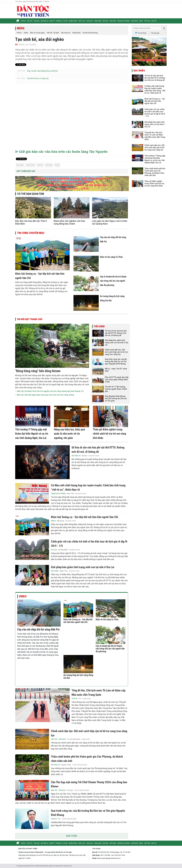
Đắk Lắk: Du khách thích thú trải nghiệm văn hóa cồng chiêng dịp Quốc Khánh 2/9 (50, 391)
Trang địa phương (123, 21)
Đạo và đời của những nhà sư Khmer (43, 71)
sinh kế (41, 165)
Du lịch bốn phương (90, 33)
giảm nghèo (31, 165)
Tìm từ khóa (142, 33)
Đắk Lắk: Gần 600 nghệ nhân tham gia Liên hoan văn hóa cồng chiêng (45, 395)
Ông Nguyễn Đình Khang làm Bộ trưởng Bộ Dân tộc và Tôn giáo (116, 398)
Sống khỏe (76, 33)
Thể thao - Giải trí (150, 21)
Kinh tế (52, 21)
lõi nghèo (49, 165)
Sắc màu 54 (45, 21)
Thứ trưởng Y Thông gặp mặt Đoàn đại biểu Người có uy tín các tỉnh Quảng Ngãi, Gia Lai (32, 434)
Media (141, 21)
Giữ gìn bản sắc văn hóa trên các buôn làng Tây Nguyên (63, 151)
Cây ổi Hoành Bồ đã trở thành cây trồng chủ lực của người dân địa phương (113, 281)
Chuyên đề (134, 21)
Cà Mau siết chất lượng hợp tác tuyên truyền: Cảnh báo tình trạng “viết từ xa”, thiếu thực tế (155, 89)
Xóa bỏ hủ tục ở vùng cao (38, 78)
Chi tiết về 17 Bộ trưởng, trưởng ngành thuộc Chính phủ (116, 389)
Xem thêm (72, 836)
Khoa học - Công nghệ (94, 21)
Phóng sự (59, 21)
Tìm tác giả (155, 33)
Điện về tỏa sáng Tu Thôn (111, 257)
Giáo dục (106, 21)
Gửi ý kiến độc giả (26, 171)
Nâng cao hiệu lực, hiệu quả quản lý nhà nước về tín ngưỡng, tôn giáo (69, 434)
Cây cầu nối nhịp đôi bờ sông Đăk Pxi (38, 630)
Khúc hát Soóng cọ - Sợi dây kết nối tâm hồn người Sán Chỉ (84, 517)
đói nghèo (21, 165)
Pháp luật (82, 21)
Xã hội (65, 21)
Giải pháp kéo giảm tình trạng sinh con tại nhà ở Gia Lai (117, 343)
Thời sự (23, 21)
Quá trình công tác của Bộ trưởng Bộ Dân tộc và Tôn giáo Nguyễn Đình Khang (116, 361)
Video (26, 33)
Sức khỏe (113, 21)
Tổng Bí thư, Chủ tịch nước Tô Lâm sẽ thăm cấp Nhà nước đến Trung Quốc (155, 136)
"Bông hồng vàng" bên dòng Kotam (38, 371)
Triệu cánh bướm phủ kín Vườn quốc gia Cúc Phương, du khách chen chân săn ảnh (155, 172)
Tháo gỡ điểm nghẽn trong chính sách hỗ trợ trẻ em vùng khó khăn (109, 434)
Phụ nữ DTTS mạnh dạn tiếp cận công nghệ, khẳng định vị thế (117, 380)
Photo (19, 33)
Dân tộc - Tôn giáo (33, 21)
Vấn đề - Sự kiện (53, 33)
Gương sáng (73, 21)
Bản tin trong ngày (37, 33)
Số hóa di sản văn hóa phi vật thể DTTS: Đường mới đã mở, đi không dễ (116, 333)
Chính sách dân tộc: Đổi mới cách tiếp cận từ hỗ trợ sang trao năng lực (116, 352)
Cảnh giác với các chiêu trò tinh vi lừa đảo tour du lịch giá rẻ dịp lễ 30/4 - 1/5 (155, 113)
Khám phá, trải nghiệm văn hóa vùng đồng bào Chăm (69, 222)
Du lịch (54, 550)
